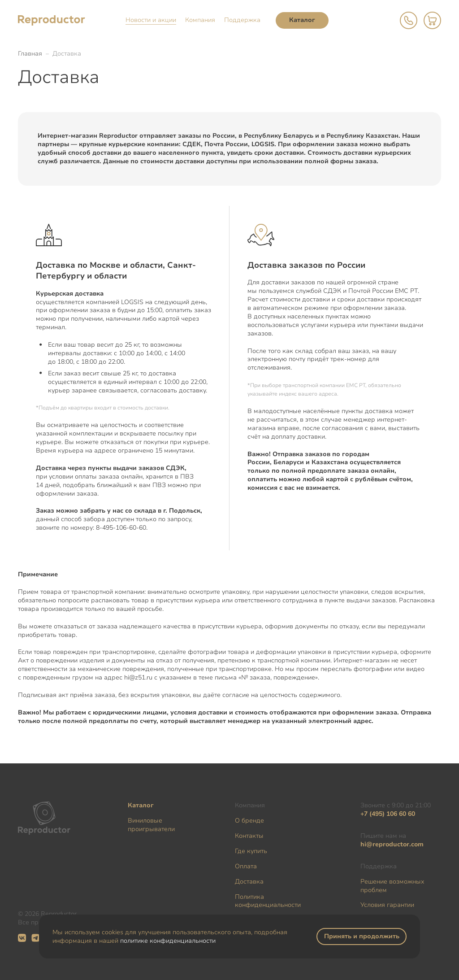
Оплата (246, 866)
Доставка (249, 882)
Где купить (251, 851)
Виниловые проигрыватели (151, 825)
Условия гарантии (387, 905)
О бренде (249, 821)
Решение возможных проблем (392, 886)
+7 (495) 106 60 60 (388, 814)
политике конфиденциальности (168, 941)
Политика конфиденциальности (268, 901)
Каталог (302, 20)
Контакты (249, 836)
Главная (30, 54)
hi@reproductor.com (392, 844)
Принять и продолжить (362, 936)
